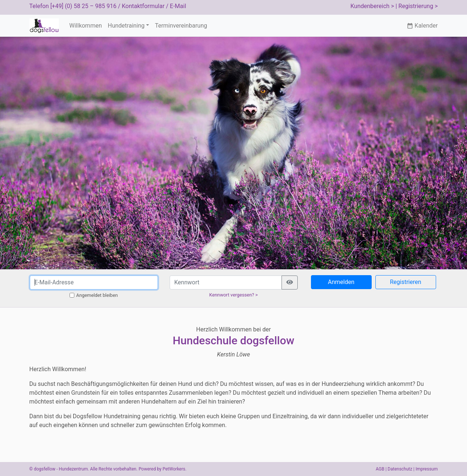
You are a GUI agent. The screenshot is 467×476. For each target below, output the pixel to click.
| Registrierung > (417, 6)
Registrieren (405, 282)
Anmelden (341, 282)
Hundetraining (126, 26)
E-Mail (178, 6)
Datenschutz (400, 469)
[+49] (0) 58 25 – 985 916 (84, 6)
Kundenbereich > (372, 6)
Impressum (427, 469)
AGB (380, 469)
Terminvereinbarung (181, 26)
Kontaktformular (143, 6)
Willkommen (85, 26)
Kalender (422, 26)
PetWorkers (174, 469)
